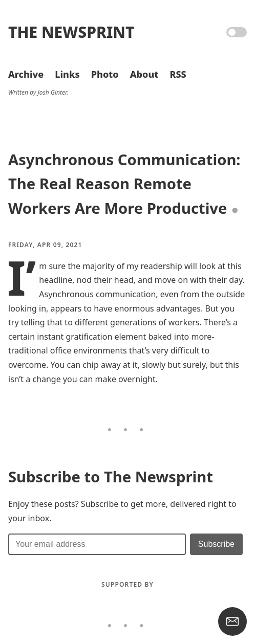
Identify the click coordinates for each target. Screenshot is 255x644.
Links (67, 74)
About (144, 74)
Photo (105, 74)
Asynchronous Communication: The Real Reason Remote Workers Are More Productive (124, 184)
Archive (26, 74)
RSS (178, 74)
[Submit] (216, 544)
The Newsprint (71, 32)
